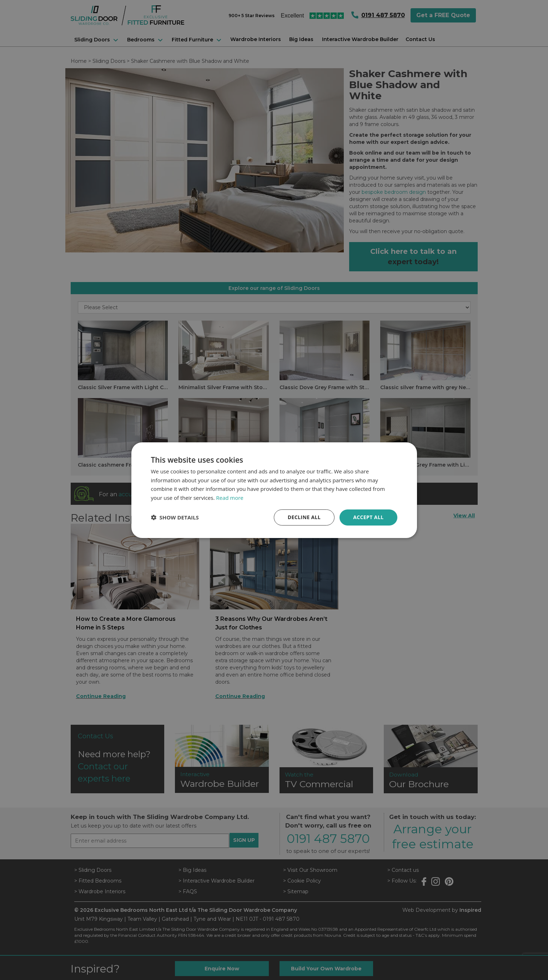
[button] (175, 517)
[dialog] (274, 490)
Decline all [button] (304, 517)
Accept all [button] (368, 517)
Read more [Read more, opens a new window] (230, 498)
